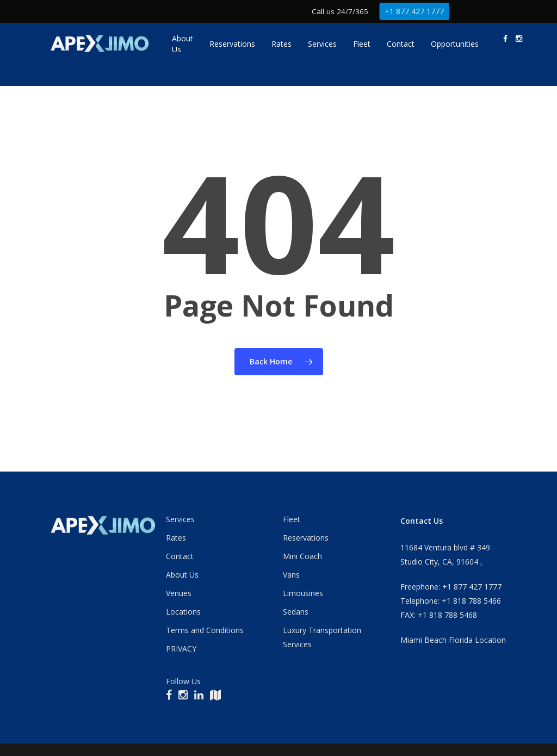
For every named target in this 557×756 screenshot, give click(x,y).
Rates (176, 538)
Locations (183, 612)
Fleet (292, 519)
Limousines (303, 593)
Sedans (296, 612)
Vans (291, 575)
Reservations (306, 538)
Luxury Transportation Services (322, 637)
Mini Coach (302, 556)
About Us (182, 575)
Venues (179, 593)
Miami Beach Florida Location (453, 640)
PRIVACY (181, 649)
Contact (180, 556)
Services (180, 519)
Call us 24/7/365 (340, 11)
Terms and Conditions (205, 630)
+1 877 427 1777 (415, 11)
